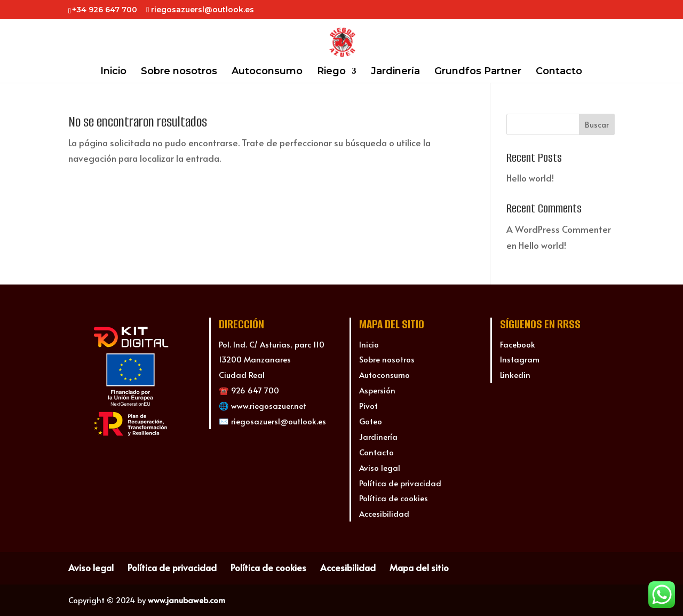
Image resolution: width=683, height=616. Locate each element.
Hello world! (530, 178)
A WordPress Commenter (559, 229)
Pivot (368, 405)
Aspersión (377, 390)
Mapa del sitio (419, 567)
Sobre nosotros (179, 72)
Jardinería (395, 72)
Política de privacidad (400, 483)
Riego (331, 72)
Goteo (371, 421)
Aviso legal (380, 467)
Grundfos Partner (478, 72)
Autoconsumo (267, 72)
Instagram (520, 359)
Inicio (113, 72)
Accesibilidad (384, 513)
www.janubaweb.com (186, 600)
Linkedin (515, 374)
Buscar (597, 125)
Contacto (559, 72)
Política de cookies (394, 498)
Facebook (518, 344)
